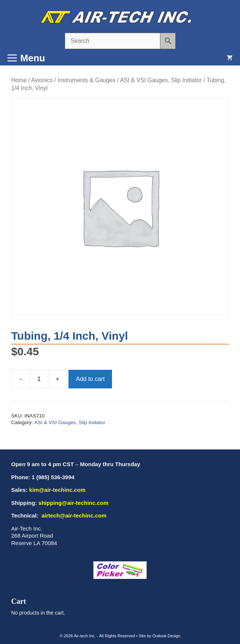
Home (19, 80)
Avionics (42, 80)
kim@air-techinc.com (57, 490)
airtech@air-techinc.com (73, 515)
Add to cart (90, 379)
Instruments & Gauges (87, 80)
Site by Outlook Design (160, 636)
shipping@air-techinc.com (73, 503)
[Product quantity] (39, 379)
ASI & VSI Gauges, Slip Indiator (161, 80)
